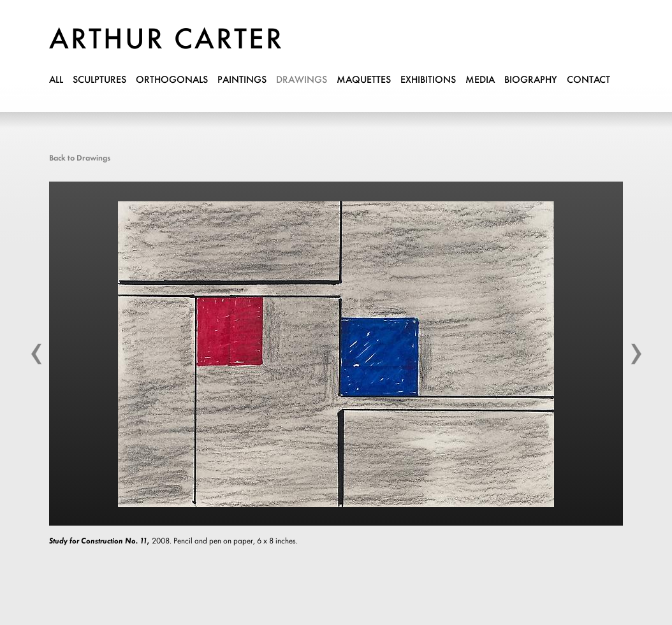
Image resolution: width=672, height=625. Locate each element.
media (480, 80)
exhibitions (428, 80)
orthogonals (172, 80)
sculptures (99, 80)
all (56, 80)
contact (588, 80)
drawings (302, 80)
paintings (242, 80)
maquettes (364, 80)
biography (531, 80)
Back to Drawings (80, 158)
